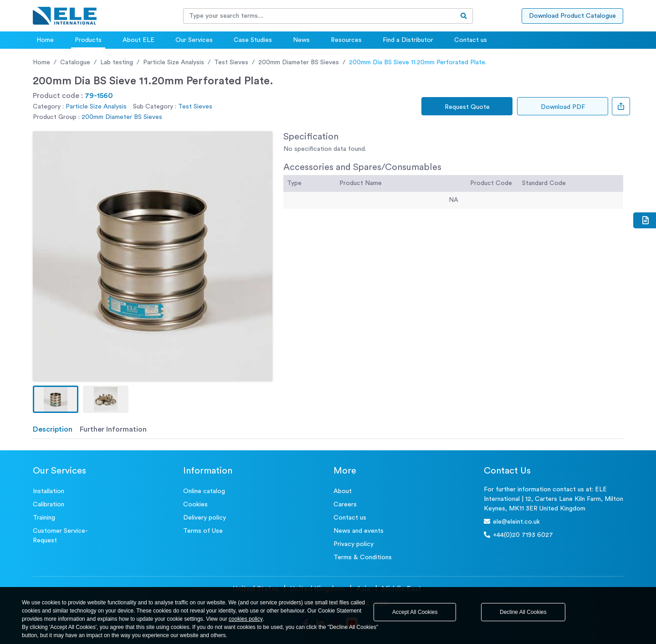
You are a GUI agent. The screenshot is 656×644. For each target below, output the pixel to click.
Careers (345, 505)
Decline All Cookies (523, 612)
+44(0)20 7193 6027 (518, 535)
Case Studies (253, 40)
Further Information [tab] (113, 429)
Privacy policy (354, 544)
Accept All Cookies (415, 612)
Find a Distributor (408, 40)
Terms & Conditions (363, 557)
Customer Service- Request (60, 536)
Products (88, 40)
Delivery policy (205, 518)
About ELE (138, 40)
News (301, 40)
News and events (359, 531)
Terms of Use (203, 531)
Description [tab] (53, 429)
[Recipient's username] (319, 16)
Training (44, 518)
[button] (56, 399)
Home (45, 40)
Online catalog (204, 491)
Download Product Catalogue (572, 16)
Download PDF (563, 107)
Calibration (49, 505)
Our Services (194, 40)
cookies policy (246, 619)
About (343, 491)
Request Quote (467, 107)
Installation (49, 491)
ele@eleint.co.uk (512, 522)
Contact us (471, 40)
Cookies (195, 505)
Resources (346, 40)
